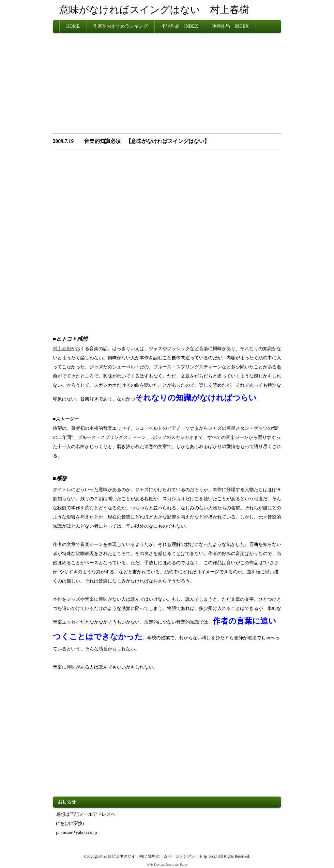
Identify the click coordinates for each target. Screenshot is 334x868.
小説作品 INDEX (180, 26)
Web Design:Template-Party (167, 864)
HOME (73, 26)
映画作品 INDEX (230, 26)
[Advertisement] (167, 85)
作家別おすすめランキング (120, 26)
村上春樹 (62, 349)
